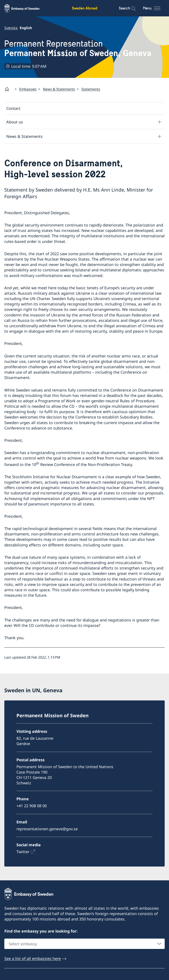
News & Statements (59, 89)
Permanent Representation (78, 49)
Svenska (11, 28)
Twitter (23, 852)
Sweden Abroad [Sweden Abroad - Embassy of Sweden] (85, 8)
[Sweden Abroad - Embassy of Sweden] (26, 8)
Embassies (28, 89)
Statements (91, 89)
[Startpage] (9, 89)
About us (15, 122)
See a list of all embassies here (33, 958)
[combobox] (84, 944)
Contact (13, 108)
